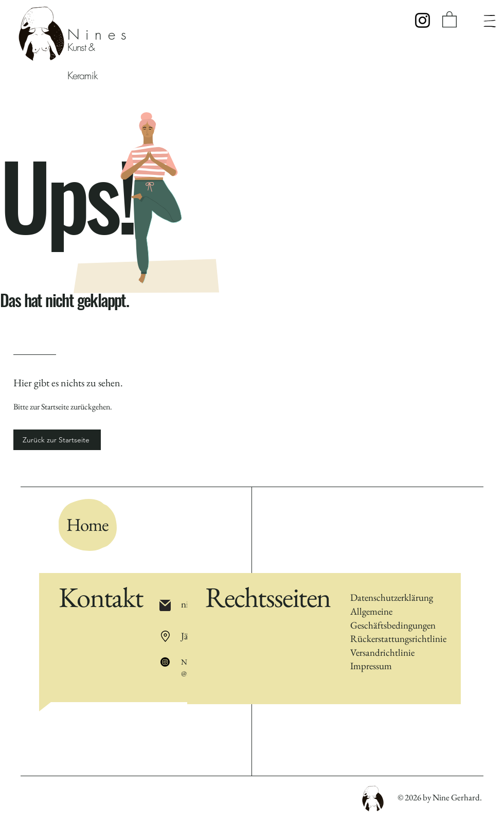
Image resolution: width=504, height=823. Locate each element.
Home (87, 524)
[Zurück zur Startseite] (57, 440)
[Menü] (490, 21)
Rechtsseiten (268, 597)
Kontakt (101, 597)
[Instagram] (422, 20)
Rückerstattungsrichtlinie (398, 639)
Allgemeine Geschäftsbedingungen (393, 618)
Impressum (371, 666)
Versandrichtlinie (382, 652)
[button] (449, 19)
